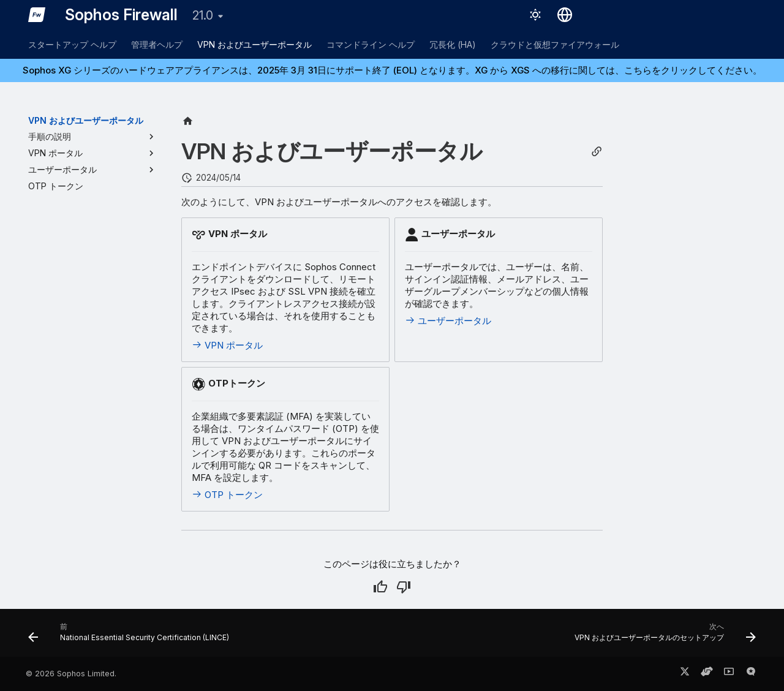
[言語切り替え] (565, 15)
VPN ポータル (227, 345)
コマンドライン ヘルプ (371, 44)
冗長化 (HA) (453, 44)
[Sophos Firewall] (37, 15)
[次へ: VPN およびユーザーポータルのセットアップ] (662, 636)
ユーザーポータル (448, 321)
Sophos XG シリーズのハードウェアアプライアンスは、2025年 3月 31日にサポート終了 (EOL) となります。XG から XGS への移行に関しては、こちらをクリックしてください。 (392, 70)
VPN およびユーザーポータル (254, 44)
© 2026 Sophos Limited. (71, 674)
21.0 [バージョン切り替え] (203, 15)
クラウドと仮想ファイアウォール (555, 44)
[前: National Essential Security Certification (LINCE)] (131, 636)
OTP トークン (227, 495)
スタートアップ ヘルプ (72, 44)
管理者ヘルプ (157, 44)
